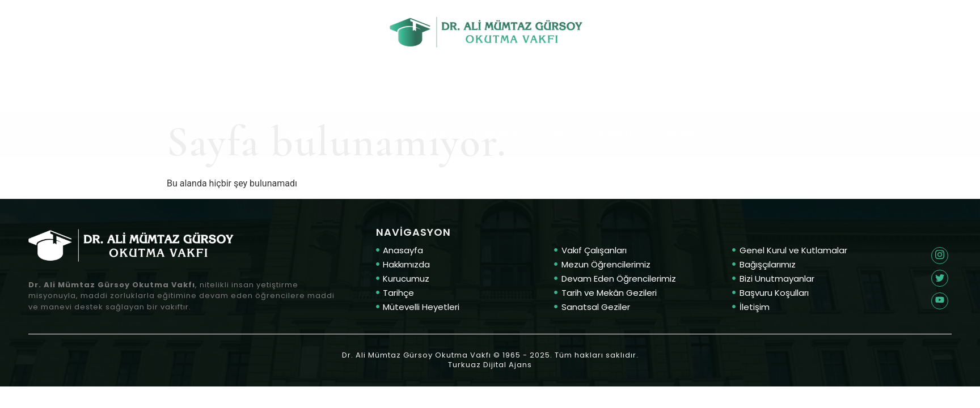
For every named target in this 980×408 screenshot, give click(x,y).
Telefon (79, 25)
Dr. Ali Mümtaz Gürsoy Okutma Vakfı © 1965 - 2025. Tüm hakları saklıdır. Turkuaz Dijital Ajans (490, 360)
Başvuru (623, 96)
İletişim (679, 96)
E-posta (911, 25)
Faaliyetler (503, 96)
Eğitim (437, 96)
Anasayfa (307, 96)
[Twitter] (940, 256)
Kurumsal (373, 96)
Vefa (566, 96)
